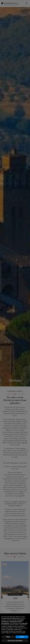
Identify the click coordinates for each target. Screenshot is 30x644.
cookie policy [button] (24, 623)
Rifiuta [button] (8, 637)
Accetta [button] (22, 637)
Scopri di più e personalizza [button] (15, 641)
